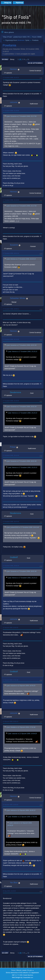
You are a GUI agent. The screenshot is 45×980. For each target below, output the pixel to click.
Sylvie (27, 40)
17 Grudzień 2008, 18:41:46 (11, 455)
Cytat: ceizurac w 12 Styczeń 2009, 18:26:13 (21, 810)
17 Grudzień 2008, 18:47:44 (11, 522)
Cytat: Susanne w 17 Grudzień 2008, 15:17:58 (21, 116)
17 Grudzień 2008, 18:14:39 (11, 339)
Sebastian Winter (18, 298)
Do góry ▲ (31, 970)
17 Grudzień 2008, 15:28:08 (11, 111)
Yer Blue (14, 883)
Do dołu (5, 59)
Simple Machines (28, 975)
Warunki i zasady (21, 970)
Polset (13, 447)
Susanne (14, 245)
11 (28, 59)
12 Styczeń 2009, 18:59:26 (10, 805)
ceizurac (14, 102)
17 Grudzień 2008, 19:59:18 (11, 566)
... (26, 59)
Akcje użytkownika (35, 63)
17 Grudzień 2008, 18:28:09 (11, 401)
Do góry (5, 953)
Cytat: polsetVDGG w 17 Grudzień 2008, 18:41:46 (22, 527)
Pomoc (13, 970)
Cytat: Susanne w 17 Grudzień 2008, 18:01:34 (21, 345)
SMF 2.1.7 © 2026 (17, 975)
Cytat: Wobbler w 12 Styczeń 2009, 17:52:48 (21, 727)
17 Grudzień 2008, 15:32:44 (11, 200)
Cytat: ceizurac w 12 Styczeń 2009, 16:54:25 (21, 686)
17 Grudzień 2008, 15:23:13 (11, 78)
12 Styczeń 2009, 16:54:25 (10, 628)
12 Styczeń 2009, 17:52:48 (10, 680)
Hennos (13, 69)
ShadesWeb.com (28, 977)
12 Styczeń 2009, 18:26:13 (10, 722)
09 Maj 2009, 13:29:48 (9, 891)
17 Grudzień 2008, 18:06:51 (11, 309)
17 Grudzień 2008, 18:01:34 (11, 253)
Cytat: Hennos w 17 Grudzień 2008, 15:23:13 (21, 259)
